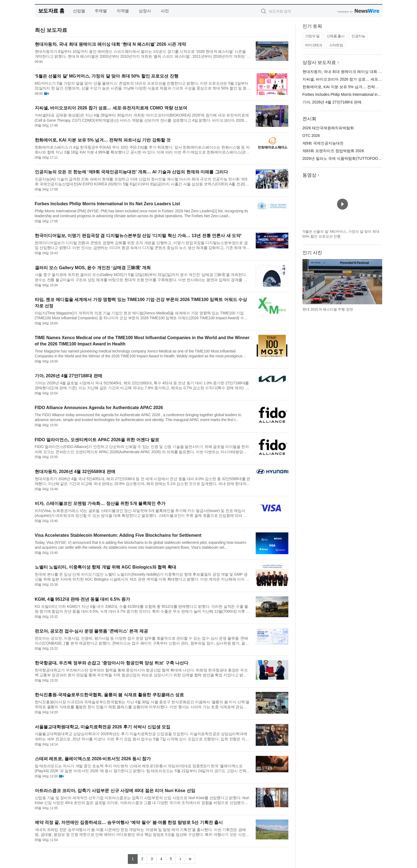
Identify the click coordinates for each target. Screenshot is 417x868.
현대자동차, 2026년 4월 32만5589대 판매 (75, 472)
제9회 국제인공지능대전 (323, 143)
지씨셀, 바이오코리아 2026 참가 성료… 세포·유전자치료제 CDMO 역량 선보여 (111, 108)
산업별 (79, 11)
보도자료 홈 (51, 11)
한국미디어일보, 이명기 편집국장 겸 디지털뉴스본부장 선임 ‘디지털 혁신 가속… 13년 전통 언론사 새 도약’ (138, 236)
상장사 (145, 11)
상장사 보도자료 (319, 62)
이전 (307, 282)
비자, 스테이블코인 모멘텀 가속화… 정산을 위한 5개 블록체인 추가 (100, 503)
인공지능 (358, 36)
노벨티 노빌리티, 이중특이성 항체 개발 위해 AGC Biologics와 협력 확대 (106, 567)
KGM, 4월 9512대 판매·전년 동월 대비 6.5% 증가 (82, 599)
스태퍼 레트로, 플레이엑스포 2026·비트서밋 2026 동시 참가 (93, 759)
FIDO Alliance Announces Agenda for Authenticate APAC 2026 (99, 408)
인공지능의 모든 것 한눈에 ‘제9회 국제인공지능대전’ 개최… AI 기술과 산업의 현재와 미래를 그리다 (131, 172)
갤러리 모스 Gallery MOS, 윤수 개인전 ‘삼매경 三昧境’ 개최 (93, 268)
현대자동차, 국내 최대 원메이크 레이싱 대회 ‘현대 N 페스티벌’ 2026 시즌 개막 (111, 44)
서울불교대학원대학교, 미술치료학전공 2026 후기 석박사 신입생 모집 (103, 727)
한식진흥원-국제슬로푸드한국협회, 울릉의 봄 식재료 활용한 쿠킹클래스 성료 (109, 695)
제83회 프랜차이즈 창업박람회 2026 (333, 151)
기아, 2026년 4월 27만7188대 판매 (69, 376)
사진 (165, 11)
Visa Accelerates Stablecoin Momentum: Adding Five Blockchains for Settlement (118, 535)
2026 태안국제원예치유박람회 (328, 128)
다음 (378, 282)
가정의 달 (312, 36)
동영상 (309, 175)
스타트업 (336, 45)
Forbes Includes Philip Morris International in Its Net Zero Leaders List (107, 204)
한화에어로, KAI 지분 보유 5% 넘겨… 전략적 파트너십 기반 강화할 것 (103, 140)
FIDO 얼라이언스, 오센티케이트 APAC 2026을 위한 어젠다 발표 (97, 440)
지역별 (123, 11)
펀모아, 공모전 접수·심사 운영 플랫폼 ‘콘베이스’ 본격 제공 (91, 631)
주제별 (101, 11)
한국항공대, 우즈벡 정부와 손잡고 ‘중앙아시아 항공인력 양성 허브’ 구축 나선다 (112, 663)
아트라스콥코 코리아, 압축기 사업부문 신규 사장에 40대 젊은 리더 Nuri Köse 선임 (115, 791)
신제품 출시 (336, 36)
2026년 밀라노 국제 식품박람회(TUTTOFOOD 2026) (347, 158)
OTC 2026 (311, 136)
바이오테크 (314, 45)
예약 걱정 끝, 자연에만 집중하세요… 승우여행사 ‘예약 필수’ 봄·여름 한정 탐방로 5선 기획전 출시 (129, 822)
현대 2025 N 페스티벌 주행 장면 (328, 309)
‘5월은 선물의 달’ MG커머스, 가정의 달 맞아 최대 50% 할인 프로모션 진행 (107, 76)
